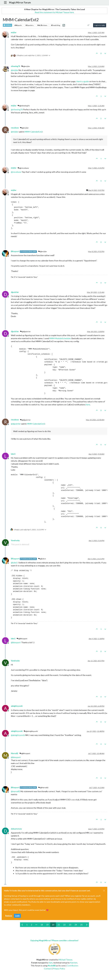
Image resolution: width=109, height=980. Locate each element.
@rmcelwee (23, 168)
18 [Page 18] (42, 925)
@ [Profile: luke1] (14, 563)
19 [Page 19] (47, 925)
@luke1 (42, 559)
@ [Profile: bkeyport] (16, 642)
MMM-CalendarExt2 (33, 132)
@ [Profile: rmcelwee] (16, 172)
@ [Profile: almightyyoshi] (18, 735)
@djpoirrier (25, 331)
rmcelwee (15, 128)
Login (17, 916)
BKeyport (15, 251)
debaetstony (16, 829)
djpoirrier (15, 292)
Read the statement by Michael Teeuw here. (54, 12)
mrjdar (14, 32)
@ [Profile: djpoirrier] (16, 424)
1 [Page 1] (27, 925)
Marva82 (15, 753)
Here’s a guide (83, 81)
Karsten (74, 963)
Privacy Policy (59, 969)
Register (9, 916)
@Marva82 (43, 788)
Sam (51, 963)
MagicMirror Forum (20, 2)
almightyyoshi (17, 706)
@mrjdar (26, 66)
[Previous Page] (22, 925)
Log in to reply (100, 25)
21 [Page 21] (59, 925)
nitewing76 (15, 66)
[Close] (104, 891)
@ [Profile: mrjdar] (15, 70)
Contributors (73, 966)
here (88, 405)
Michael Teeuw (65, 960)
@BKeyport (22, 639)
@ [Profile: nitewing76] (17, 109)
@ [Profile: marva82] (16, 791)
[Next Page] (87, 925)
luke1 (13, 454)
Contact (48, 969)
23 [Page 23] (70, 925)
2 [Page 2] (32, 925)
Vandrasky (15, 541)
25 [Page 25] (81, 925)
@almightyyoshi (31, 731)
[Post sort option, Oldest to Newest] (88, 25)
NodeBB (52, 966)
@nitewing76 (24, 106)
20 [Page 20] (53, 925)
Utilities (7, 25)
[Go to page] (36, 925)
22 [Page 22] (64, 925)
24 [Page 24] (76, 925)
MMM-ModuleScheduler (60, 338)
